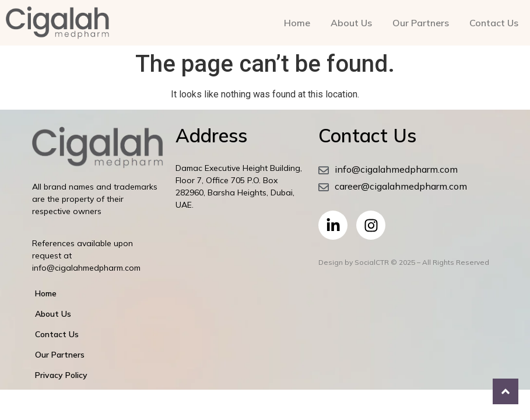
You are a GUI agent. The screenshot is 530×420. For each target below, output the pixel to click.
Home (297, 23)
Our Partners (421, 23)
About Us (351, 23)
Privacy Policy (61, 375)
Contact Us (494, 23)
